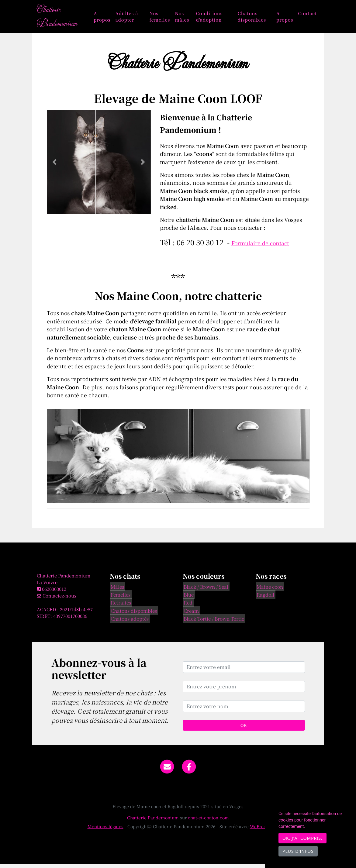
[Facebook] (189, 770)
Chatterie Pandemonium (60, 18)
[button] (55, 166)
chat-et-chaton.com (208, 821)
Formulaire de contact (260, 247)
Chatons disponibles (254, 18)
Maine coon (269, 590)
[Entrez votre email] (244, 671)
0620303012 (54, 593)
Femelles (120, 598)
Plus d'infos (298, 851)
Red (187, 606)
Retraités (120, 606)
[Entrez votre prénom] (244, 691)
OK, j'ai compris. (302, 838)
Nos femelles (164, 18)
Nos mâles (187, 18)
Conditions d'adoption (213, 18)
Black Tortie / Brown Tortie (213, 622)
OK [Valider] (244, 729)
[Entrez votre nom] (244, 710)
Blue (188, 598)
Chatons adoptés (129, 622)
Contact (307, 15)
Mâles (116, 590)
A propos (108, 18)
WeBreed (259, 830)
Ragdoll (264, 598)
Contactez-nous (57, 600)
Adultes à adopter (133, 18)
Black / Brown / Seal (205, 590)
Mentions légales (105, 830)
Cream (190, 614)
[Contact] (167, 770)
